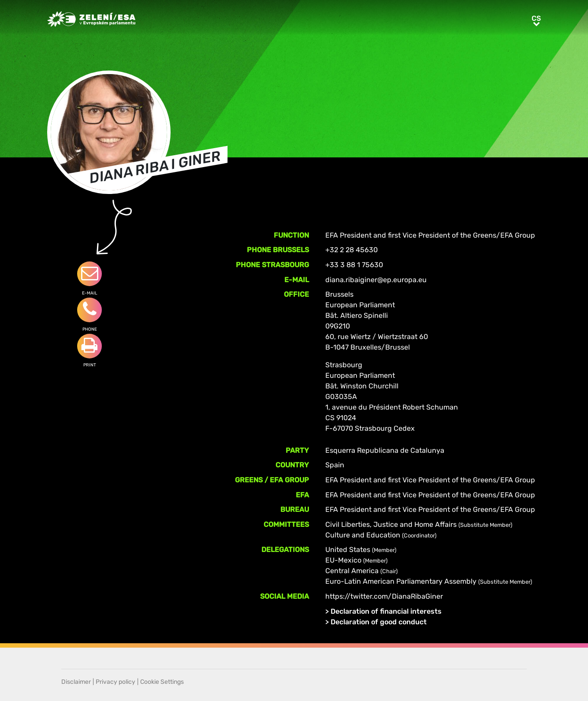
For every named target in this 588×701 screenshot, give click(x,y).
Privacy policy (115, 682)
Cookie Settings (162, 682)
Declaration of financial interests (386, 611)
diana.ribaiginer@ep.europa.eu (376, 280)
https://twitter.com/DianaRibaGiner (384, 596)
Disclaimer (76, 682)
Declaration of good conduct (379, 622)
